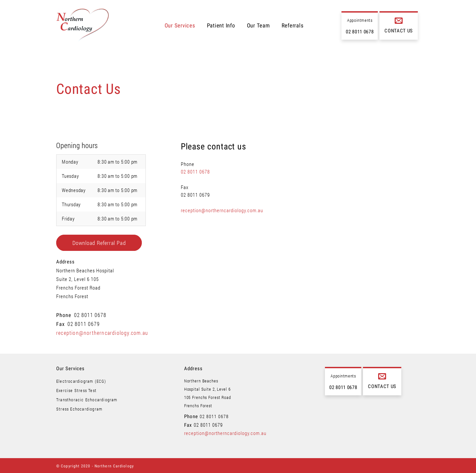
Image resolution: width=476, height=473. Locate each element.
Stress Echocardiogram (79, 409)
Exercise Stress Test (76, 390)
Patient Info (221, 25)
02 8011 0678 (360, 32)
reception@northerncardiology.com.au (102, 333)
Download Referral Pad (99, 243)
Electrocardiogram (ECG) (81, 381)
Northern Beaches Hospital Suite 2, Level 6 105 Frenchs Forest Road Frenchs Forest (85, 283)
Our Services (180, 25)
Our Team (258, 25)
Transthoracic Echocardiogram (87, 400)
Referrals (293, 25)
